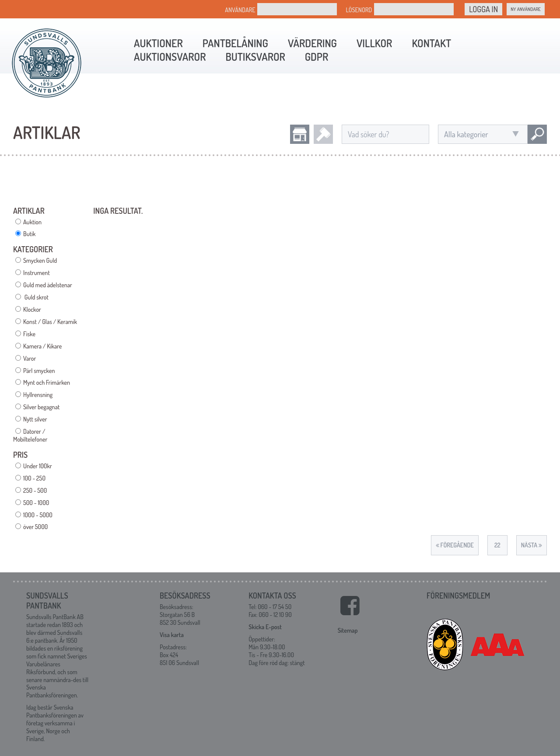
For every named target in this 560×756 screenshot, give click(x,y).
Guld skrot (36, 297)
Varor (30, 358)
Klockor (32, 309)
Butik (29, 234)
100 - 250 (34, 478)
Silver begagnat (41, 407)
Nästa (532, 545)
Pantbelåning (235, 43)
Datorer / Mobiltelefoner (30, 435)
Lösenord (359, 10)
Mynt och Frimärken (47, 382)
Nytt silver (35, 419)
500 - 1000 (36, 503)
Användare (240, 10)
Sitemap (348, 630)
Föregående (455, 545)
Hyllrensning (38, 395)
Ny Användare (526, 9)
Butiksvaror (255, 57)
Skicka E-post (265, 627)
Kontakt (431, 43)
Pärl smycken (39, 371)
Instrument (37, 273)
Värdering (312, 43)
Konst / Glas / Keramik (50, 322)
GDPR (317, 57)
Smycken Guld (40, 260)
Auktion (32, 222)
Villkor (374, 43)
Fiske (29, 334)
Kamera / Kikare (42, 346)
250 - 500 (35, 490)
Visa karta (172, 635)
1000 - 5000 (38, 515)
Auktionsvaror (170, 57)
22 (497, 545)
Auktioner (158, 43)
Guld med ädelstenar (48, 285)
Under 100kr (38, 466)
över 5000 (35, 527)
